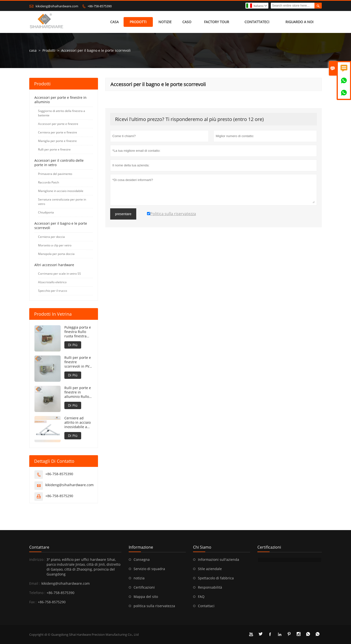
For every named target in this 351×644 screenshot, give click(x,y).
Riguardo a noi (299, 22)
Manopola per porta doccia (56, 254)
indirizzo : (37, 559)
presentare (123, 214)
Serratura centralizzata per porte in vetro (62, 202)
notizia (139, 578)
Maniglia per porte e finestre (57, 141)
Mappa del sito (146, 597)
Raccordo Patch (49, 182)
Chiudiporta (46, 212)
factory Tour (217, 22)
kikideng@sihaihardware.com (57, 6)
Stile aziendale (210, 569)
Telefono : (37, 593)
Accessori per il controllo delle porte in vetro (59, 163)
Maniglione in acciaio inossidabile (61, 191)
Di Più (73, 345)
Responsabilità (210, 587)
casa (114, 22)
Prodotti (138, 22)
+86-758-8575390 (100, 6)
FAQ (201, 597)
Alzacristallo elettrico (52, 282)
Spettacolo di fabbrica (216, 578)
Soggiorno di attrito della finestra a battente (62, 113)
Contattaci (206, 606)
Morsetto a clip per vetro (55, 245)
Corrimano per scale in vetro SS (59, 274)
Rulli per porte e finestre (54, 149)
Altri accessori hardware (54, 265)
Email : (35, 583)
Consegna (142, 559)
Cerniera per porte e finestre (58, 132)
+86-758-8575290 (59, 496)
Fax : (33, 602)
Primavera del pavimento (55, 174)
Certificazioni (144, 587)
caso (187, 22)
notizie (165, 22)
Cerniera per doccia (51, 237)
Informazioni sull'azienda (219, 559)
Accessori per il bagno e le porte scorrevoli (61, 226)
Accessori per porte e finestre (58, 124)
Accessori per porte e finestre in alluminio (60, 100)
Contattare (39, 547)
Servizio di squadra (149, 569)
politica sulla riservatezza (154, 606)
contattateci (257, 22)
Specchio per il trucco (53, 291)
